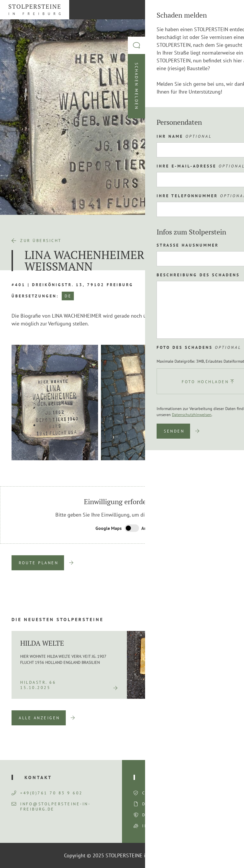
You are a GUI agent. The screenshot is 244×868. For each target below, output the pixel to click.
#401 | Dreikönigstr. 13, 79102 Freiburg (72, 285)
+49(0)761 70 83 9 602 (47, 793)
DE (68, 296)
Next (230, 469)
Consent (154, 793)
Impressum (157, 826)
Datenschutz (161, 815)
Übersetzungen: (35, 296)
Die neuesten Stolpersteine (58, 619)
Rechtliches (166, 777)
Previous (203, 469)
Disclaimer (158, 804)
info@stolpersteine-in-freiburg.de (51, 806)
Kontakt (38, 777)
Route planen (39, 563)
